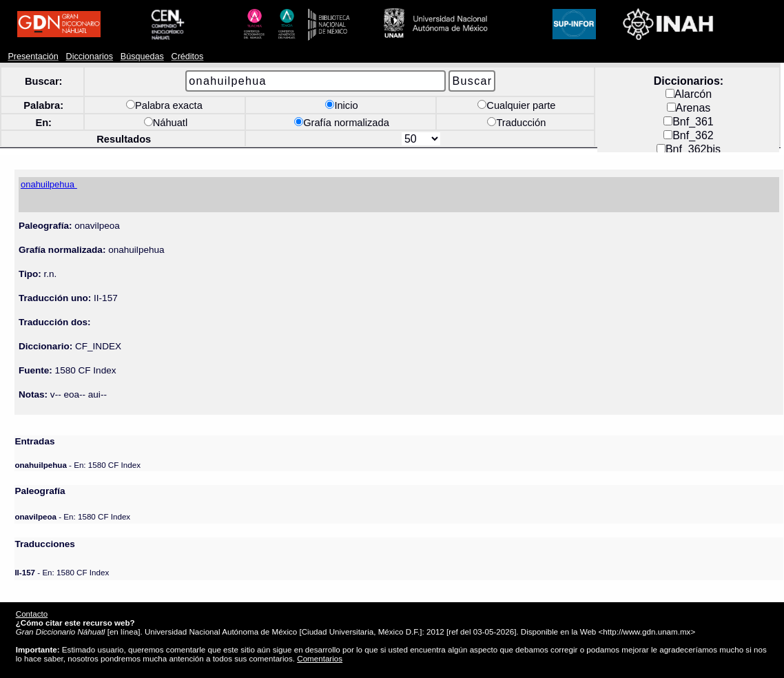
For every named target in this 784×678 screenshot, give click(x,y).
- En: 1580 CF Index (78, 465)
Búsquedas (142, 56)
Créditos (188, 56)
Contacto (32, 614)
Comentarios (320, 658)
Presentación (33, 56)
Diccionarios (90, 56)
